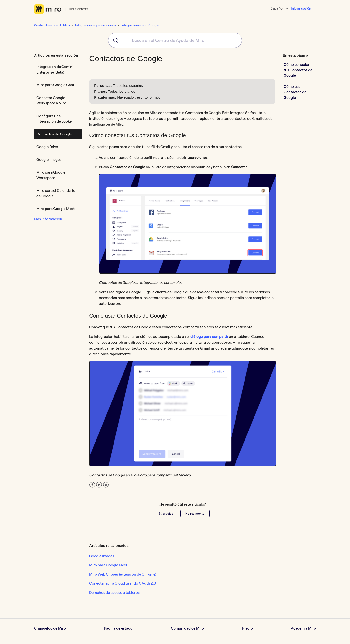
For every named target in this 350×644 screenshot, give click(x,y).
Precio (247, 628)
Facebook (92, 485)
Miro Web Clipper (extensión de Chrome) (123, 574)
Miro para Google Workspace (51, 175)
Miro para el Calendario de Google (56, 193)
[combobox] (175, 40)
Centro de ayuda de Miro (52, 25)
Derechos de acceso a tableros (114, 592)
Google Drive (47, 147)
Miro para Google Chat (55, 85)
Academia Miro (303, 628)
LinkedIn (106, 485)
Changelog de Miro (50, 628)
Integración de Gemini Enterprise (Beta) (55, 69)
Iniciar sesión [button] (301, 8)
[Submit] (114, 40)
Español (277, 8)
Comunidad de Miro (187, 628)
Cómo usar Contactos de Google (295, 92)
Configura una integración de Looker (55, 119)
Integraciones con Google (140, 25)
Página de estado (118, 628)
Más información (48, 219)
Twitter (99, 485)
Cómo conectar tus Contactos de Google (298, 70)
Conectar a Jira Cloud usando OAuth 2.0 (123, 583)
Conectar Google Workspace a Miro (51, 100)
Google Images (49, 160)
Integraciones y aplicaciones (96, 25)
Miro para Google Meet (56, 209)
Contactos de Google (54, 134)
